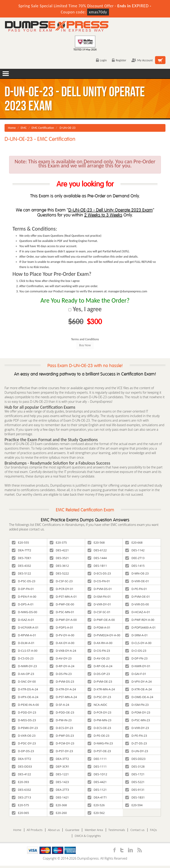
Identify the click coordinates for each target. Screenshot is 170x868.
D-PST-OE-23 (99, 751)
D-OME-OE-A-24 (139, 697)
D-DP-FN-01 (23, 589)
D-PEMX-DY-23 (25, 728)
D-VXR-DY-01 (99, 604)
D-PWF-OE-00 (62, 604)
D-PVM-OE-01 (138, 597)
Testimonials (117, 830)
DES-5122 (21, 573)
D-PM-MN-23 (100, 720)
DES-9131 (135, 790)
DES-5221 (135, 782)
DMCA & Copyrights (88, 836)
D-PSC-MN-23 (138, 720)
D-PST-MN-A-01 (63, 597)
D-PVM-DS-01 (100, 589)
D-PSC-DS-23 (24, 581)
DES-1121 (97, 790)
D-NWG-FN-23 (100, 743)
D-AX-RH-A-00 (100, 643)
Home (12, 128)
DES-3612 (59, 566)
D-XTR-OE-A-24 (138, 689)
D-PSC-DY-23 (99, 697)
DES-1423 (59, 782)
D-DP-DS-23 (23, 751)
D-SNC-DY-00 (24, 681)
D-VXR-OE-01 (137, 581)
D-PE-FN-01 (136, 589)
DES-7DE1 (22, 558)
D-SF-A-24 (59, 705)
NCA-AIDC (97, 705)
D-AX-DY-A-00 (62, 643)
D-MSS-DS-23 (24, 720)
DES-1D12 (97, 774)
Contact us (137, 830)
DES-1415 (135, 566)
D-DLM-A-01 (23, 643)
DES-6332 (21, 790)
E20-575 (20, 805)
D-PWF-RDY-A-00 (140, 620)
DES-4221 (59, 550)
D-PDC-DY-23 (24, 743)
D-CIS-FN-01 (99, 581)
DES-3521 (59, 558)
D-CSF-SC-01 (99, 612)
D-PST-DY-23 (61, 751)
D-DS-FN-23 (61, 674)
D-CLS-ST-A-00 (25, 651)
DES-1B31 (135, 797)
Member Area (94, 830)
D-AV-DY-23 (61, 658)
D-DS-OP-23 (99, 674)
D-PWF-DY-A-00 (63, 620)
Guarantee (72, 830)
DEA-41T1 (97, 797)
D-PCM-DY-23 (62, 743)
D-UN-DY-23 (137, 751)
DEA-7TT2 (21, 550)
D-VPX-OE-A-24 (25, 697)
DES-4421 (97, 782)
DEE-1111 (97, 759)
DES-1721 (135, 774)
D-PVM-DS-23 (62, 681)
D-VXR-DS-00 (137, 604)
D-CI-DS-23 (136, 651)
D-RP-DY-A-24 (62, 666)
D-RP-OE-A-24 (100, 666)
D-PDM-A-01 (99, 627)
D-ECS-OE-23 (99, 728)
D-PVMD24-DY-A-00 (104, 635)
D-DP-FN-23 (136, 658)
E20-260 (58, 813)
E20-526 (96, 805)
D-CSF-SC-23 (61, 581)
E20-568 (96, 542)
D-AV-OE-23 (99, 658)
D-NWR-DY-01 (138, 666)
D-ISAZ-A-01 (23, 620)
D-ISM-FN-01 (99, 597)
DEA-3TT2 (59, 759)
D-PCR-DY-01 (62, 589)
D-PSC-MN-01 (62, 612)
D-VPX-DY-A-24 (138, 681)
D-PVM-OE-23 (100, 681)
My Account (142, 60)
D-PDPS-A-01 (62, 627)
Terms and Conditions (85, 339)
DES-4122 (21, 774)
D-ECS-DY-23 (61, 728)
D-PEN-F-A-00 (24, 597)
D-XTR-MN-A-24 (101, 689)
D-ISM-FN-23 (137, 705)
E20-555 (20, 542)
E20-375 (58, 542)
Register (119, 60)
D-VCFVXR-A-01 (25, 627)
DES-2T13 (21, 797)
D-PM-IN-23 (61, 720)
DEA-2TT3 (59, 790)
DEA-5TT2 (21, 759)
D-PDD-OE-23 (62, 712)
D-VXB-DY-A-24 (63, 651)
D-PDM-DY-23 (138, 712)
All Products (35, 830)
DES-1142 (135, 550)
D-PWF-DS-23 (62, 736)
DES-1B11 (97, 566)
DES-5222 (59, 573)
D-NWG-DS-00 (25, 612)
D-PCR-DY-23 (100, 712)
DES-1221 (59, 774)
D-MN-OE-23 (137, 573)
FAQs (153, 830)
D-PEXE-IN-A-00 (25, 705)
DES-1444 (97, 558)
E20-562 (96, 813)
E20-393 (20, 782)
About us (54, 830)
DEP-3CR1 (60, 766)
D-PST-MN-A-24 (63, 697)
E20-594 (134, 805)
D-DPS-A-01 (23, 604)
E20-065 (20, 813)
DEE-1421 (59, 797)
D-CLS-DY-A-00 (138, 643)
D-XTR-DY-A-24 (63, 689)
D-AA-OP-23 (23, 674)
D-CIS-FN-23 (99, 651)
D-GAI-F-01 (136, 674)
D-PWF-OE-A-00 (101, 620)
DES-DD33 (22, 766)
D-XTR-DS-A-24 (25, 689)
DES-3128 (135, 766)
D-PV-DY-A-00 (62, 635)
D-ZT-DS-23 (136, 743)
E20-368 (58, 805)
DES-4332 (21, 566)
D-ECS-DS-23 (99, 573)
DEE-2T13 (135, 558)
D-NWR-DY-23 (24, 666)
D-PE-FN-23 (136, 736)
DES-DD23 (135, 759)
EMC (24, 128)
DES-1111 (97, 766)
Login (101, 60)
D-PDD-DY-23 (24, 712)
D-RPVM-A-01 (24, 635)
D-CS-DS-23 (23, 658)
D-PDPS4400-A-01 (140, 627)
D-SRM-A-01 (137, 635)
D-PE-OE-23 (99, 736)
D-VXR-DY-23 (137, 728)
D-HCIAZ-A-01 (138, 612)
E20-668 (134, 542)
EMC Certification (43, 128)
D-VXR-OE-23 (24, 736)
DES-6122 (97, 550)
